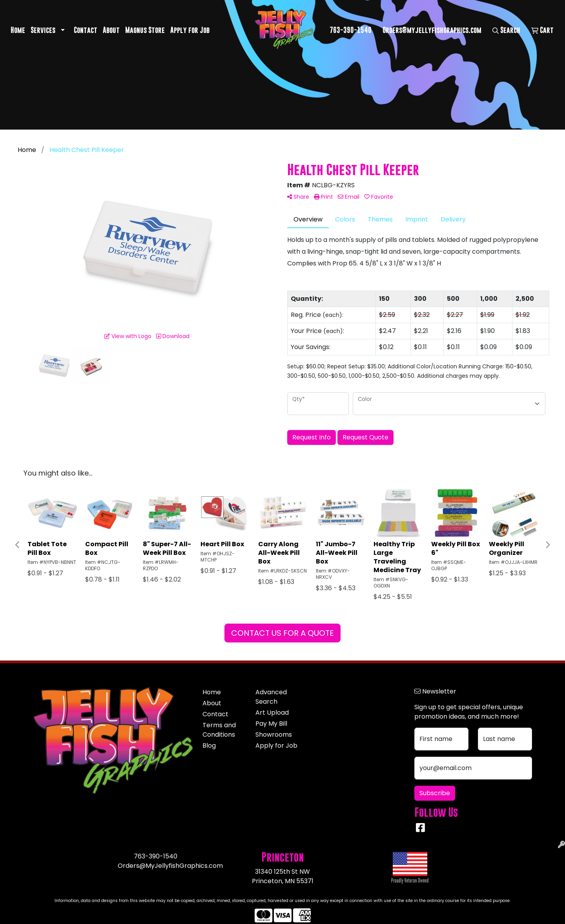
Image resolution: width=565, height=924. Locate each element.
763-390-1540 (351, 30)
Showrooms (274, 735)
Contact (86, 30)
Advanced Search (271, 697)
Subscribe (435, 793)
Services (43, 30)
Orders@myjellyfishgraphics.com (432, 30)
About (111, 30)
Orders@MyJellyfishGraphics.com (170, 866)
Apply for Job (190, 30)
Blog (209, 746)
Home (18, 30)
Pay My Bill (271, 724)
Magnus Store (145, 30)
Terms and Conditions (219, 730)
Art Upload (272, 713)
